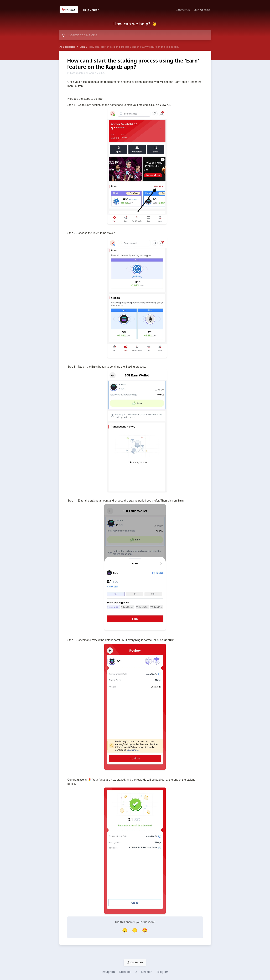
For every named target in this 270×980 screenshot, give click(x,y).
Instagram (108, 972)
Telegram (163, 972)
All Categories (67, 47)
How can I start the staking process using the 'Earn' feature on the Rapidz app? (134, 47)
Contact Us (183, 10)
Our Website (202, 10)
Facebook (125, 972)
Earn (82, 47)
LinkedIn (147, 972)
